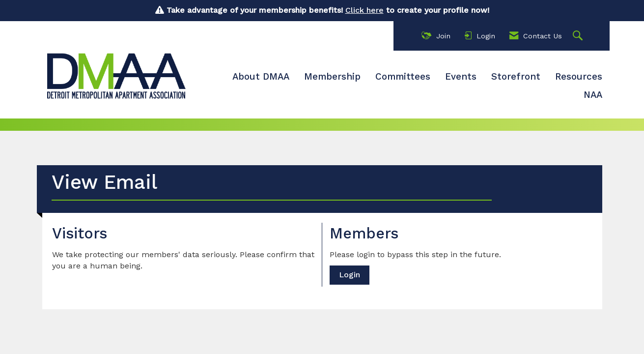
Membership (332, 77)
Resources (579, 77)
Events (461, 77)
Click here (364, 10)
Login (350, 275)
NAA (593, 95)
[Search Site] (579, 36)
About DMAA (261, 77)
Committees (403, 77)
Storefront (516, 77)
